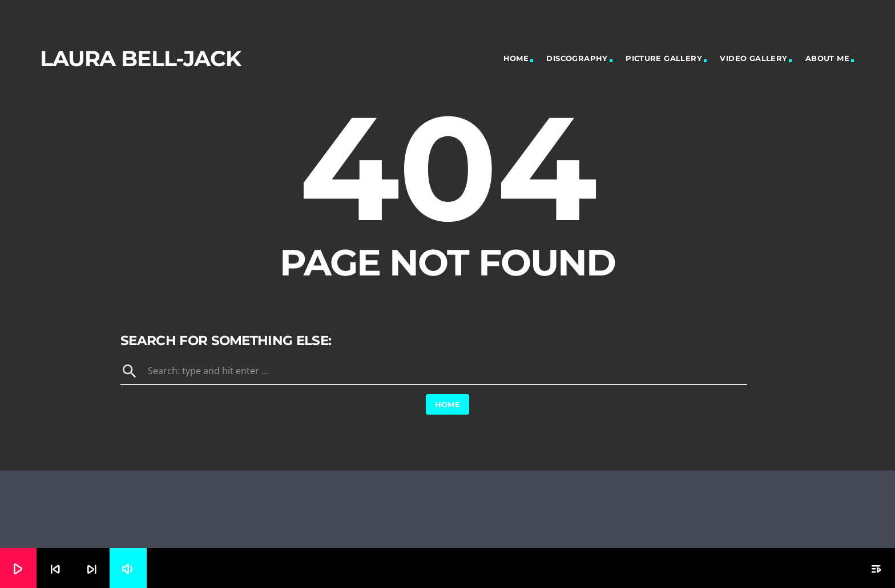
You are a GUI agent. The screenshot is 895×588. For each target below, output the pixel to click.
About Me (827, 58)
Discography (577, 58)
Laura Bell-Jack (140, 58)
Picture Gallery (664, 58)
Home (516, 58)
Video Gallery (753, 58)
